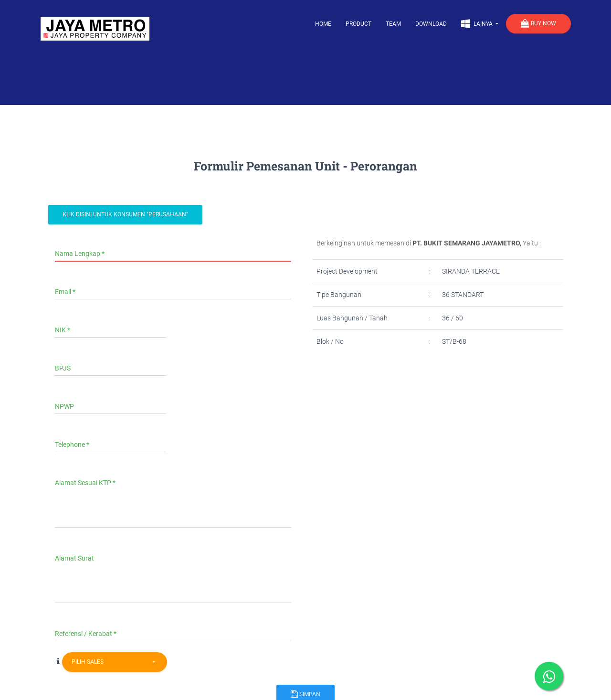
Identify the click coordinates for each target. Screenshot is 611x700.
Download (431, 24)
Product (358, 24)
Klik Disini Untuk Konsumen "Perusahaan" (125, 214)
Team (393, 24)
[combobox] (115, 662)
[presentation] (392, 391)
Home (323, 24)
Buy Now (538, 24)
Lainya (478, 23)
